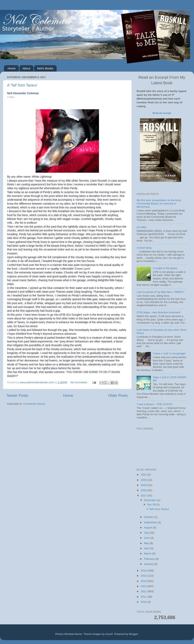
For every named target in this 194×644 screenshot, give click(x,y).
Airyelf (109, 634)
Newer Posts (18, 395)
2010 (144, 602)
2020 (144, 480)
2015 (144, 576)
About (26, 68)
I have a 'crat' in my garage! (169, 353)
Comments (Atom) (34, 404)
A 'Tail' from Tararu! (22, 85)
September (151, 522)
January (149, 564)
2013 (144, 586)
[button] (19, 97)
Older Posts (118, 395)
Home (12, 68)
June (147, 538)
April (147, 548)
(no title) (141, 227)
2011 (144, 597)
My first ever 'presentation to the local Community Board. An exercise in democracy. (159, 203)
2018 (144, 490)
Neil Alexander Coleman (23, 93)
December (150, 500)
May (147, 543)
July (147, 533)
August (148, 528)
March (148, 553)
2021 (144, 475)
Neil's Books (45, 68)
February (150, 559)
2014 (144, 581)
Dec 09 (152, 505)
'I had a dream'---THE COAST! (155, 404)
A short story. (144, 248)
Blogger (134, 634)
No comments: (79, 382)
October (149, 517)
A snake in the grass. (165, 268)
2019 (144, 485)
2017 (144, 496)
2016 (144, 571)
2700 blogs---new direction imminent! (158, 312)
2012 (144, 591)
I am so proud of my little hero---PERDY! (161, 292)
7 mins (11, 97)
